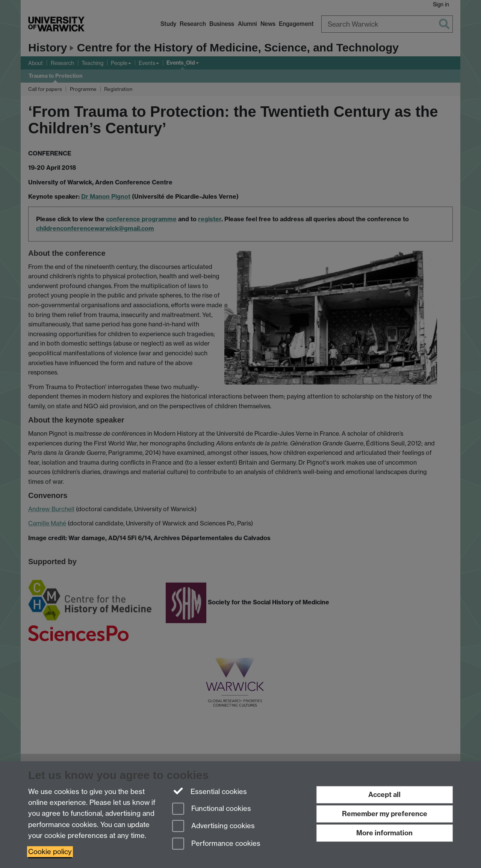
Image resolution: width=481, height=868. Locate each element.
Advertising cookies (213, 826)
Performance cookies (216, 844)
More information (384, 833)
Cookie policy (50, 852)
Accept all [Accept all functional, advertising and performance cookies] (384, 795)
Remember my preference (385, 814)
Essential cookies (209, 791)
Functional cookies (212, 809)
